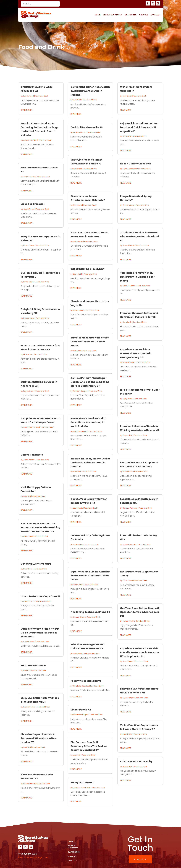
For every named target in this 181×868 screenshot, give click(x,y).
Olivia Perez (128, 581)
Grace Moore (79, 653)
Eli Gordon (28, 355)
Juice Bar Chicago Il (33, 204)
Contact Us (140, 859)
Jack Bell (27, 496)
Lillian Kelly (28, 569)
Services (144, 15)
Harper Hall (128, 435)
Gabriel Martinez (80, 431)
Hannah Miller (29, 707)
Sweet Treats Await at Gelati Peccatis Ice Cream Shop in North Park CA (88, 422)
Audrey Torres (29, 177)
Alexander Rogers (31, 427)
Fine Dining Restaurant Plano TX (90, 612)
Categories (130, 15)
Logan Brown (29, 391)
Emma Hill (77, 472)
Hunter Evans (29, 642)
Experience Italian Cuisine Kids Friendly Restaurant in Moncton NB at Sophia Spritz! (140, 652)
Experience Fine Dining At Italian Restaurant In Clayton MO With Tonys (90, 576)
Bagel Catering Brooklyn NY (88, 269)
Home (97, 15)
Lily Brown (27, 671)
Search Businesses (112, 15)
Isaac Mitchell (129, 245)
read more (26, 110)
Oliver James (79, 310)
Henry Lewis (28, 536)
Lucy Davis (127, 96)
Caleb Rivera (29, 209)
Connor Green (79, 617)
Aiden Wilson (29, 460)
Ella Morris (77, 205)
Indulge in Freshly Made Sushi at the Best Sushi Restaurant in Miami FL (90, 463)
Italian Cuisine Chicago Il (135, 164)
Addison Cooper (80, 391)
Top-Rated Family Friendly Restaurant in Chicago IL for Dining (137, 277)
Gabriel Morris (29, 784)
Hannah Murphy (30, 601)
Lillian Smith (78, 242)
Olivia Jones (78, 544)
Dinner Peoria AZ (81, 710)
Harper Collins (129, 621)
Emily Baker (128, 399)
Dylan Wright (128, 698)
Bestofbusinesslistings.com (33, 857)
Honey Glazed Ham (82, 782)
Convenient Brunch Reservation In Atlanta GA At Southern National (90, 91)
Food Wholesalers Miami (86, 681)
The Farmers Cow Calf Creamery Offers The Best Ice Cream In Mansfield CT (89, 746)
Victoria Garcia (80, 132)
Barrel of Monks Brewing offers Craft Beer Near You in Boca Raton (90, 342)
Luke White (78, 100)
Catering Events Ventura (36, 564)
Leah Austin (78, 508)
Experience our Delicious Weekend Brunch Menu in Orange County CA (136, 353)
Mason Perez (29, 245)
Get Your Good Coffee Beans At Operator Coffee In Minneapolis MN (140, 612)
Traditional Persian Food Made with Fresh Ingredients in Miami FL (139, 236)
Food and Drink (42, 96)
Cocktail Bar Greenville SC (87, 127)
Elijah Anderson (129, 169)
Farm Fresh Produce (33, 666)
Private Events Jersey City (136, 761)
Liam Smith (78, 274)
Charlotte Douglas (81, 686)
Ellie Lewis (77, 351)
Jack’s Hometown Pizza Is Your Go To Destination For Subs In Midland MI (40, 633)
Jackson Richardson (82, 788)
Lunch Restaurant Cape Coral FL (41, 596)
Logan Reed (29, 96)
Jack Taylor (128, 734)
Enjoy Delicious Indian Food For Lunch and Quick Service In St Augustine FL (139, 127)
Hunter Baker (29, 318)
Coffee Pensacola (32, 455)
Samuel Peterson (130, 508)
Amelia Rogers (129, 362)
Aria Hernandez (30, 140)
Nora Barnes (128, 661)
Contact (156, 15)
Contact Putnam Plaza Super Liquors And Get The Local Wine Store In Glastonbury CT (90, 382)
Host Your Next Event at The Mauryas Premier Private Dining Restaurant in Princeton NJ (40, 527)
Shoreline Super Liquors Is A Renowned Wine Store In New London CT (39, 738)
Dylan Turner (29, 282)
